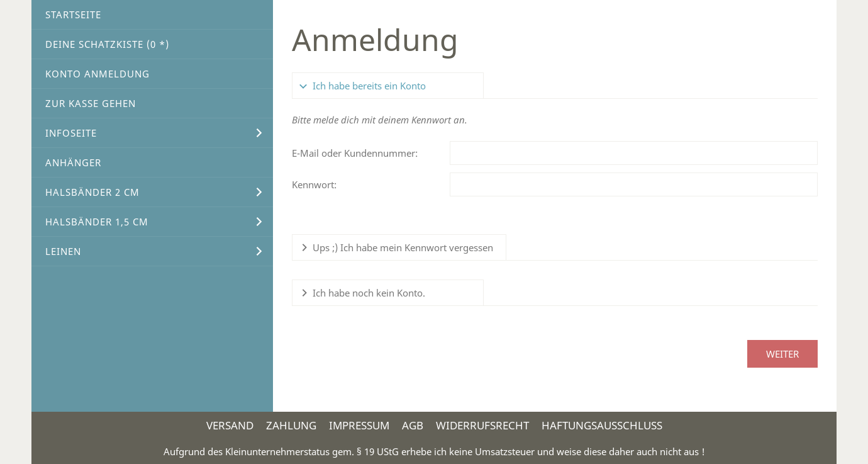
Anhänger (73, 162)
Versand (230, 425)
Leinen (63, 251)
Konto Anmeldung (97, 74)
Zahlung (291, 425)
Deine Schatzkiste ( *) (107, 44)
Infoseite (71, 133)
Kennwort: (314, 184)
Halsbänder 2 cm (92, 192)
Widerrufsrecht (482, 425)
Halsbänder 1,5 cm (97, 222)
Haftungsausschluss (602, 425)
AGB (413, 425)
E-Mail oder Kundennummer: (355, 153)
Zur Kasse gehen (91, 103)
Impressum (359, 425)
